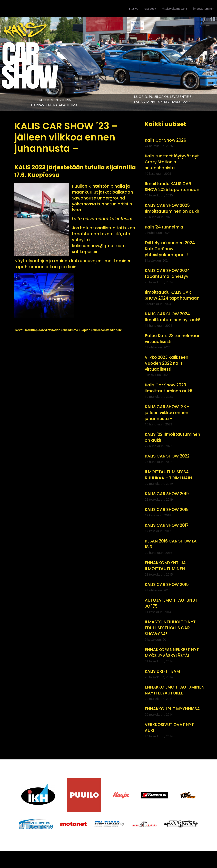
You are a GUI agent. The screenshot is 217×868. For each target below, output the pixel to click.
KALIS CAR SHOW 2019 (167, 494)
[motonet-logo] (73, 823)
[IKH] (38, 785)
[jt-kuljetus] (36, 820)
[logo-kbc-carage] (188, 793)
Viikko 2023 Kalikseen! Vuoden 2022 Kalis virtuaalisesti (167, 363)
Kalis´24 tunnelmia (164, 227)
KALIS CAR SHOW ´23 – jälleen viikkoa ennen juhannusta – (167, 413)
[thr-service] (181, 822)
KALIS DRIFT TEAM (162, 671)
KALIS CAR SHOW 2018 (167, 509)
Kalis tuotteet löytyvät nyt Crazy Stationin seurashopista (172, 162)
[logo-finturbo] (109, 823)
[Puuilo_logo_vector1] (84, 779)
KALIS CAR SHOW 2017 (167, 525)
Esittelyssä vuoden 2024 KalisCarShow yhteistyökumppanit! (170, 249)
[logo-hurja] (121, 793)
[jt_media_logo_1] (155, 793)
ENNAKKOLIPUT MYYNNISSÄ (172, 709)
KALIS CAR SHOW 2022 (167, 456)
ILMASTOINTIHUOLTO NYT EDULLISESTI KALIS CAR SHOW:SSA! (170, 628)
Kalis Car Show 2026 (165, 140)
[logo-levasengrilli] (144, 823)
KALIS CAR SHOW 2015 (167, 584)
